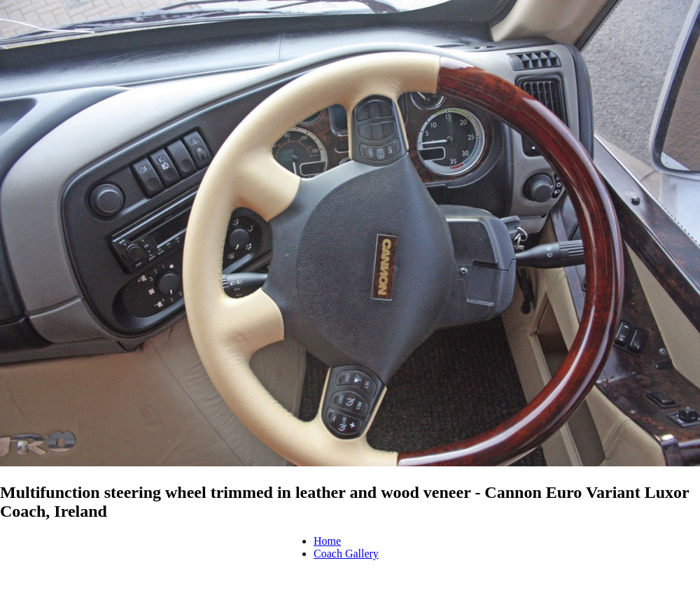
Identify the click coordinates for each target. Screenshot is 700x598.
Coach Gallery (346, 554)
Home (327, 541)
